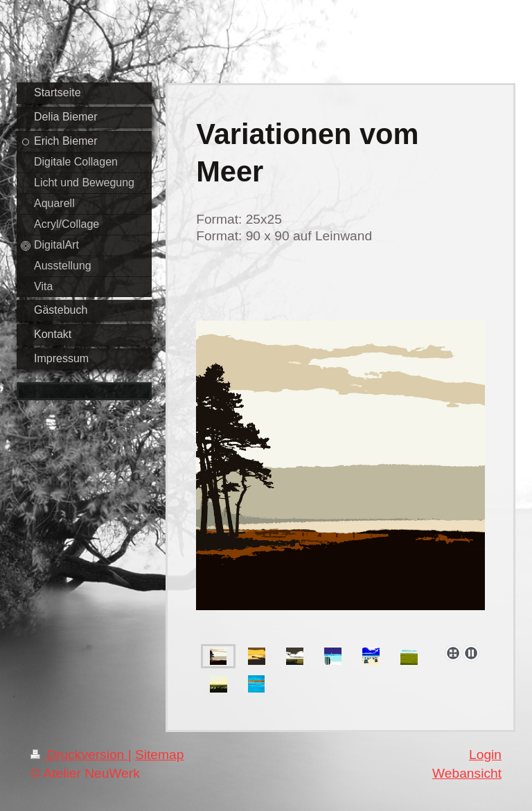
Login (485, 755)
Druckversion (79, 755)
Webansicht (467, 773)
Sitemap (159, 755)
